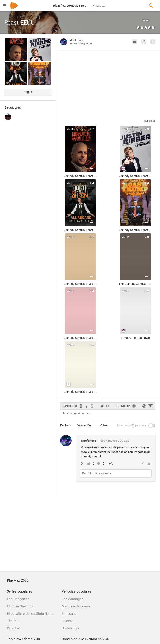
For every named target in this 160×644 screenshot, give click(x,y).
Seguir (28, 92)
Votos (104, 425)
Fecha (64, 425)
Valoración (84, 425)
